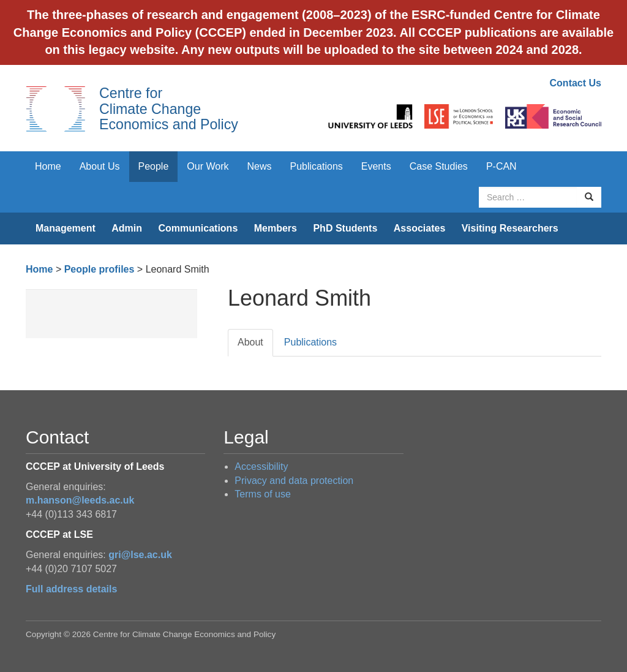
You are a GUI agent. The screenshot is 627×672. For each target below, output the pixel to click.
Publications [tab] (310, 342)
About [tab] (250, 342)
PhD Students (345, 228)
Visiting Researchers (510, 228)
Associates (420, 228)
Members (276, 228)
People (154, 166)
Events (376, 166)
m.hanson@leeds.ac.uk (80, 500)
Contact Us (576, 83)
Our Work (208, 166)
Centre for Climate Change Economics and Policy (169, 109)
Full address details (71, 589)
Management (66, 228)
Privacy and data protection (294, 481)
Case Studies (439, 166)
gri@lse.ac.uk (140, 555)
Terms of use (263, 494)
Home (48, 166)
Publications (317, 166)
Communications (198, 228)
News (259, 166)
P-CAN (501, 166)
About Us (100, 166)
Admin (127, 228)
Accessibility (261, 466)
